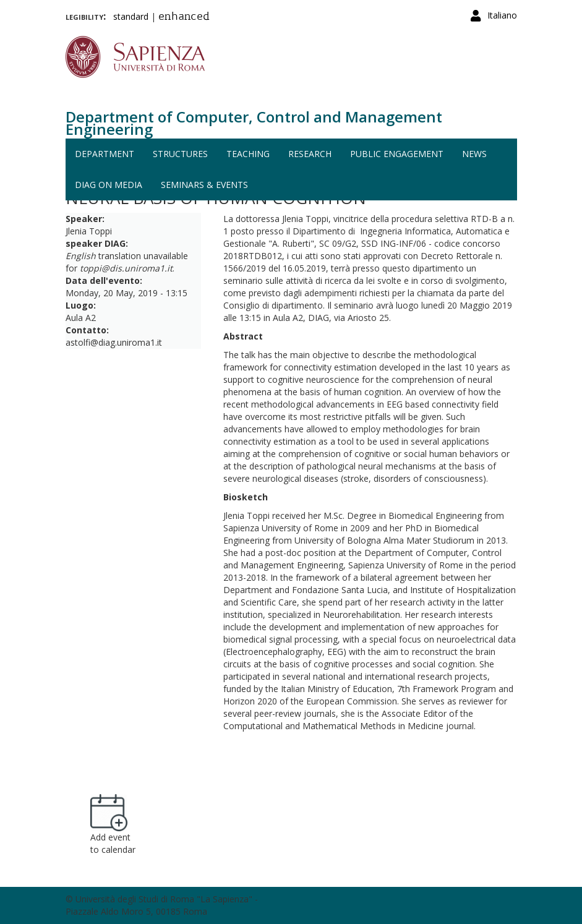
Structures (180, 154)
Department (105, 154)
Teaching (248, 154)
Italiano (502, 15)
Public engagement (397, 154)
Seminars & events (204, 185)
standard (131, 16)
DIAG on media (109, 185)
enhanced (184, 17)
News (474, 154)
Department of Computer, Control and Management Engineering (254, 123)
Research (310, 154)
